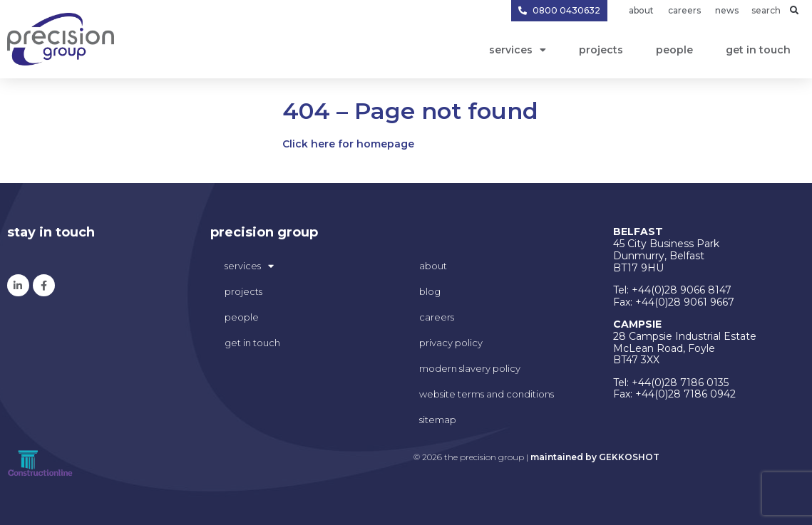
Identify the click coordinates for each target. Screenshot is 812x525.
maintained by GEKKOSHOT (595, 457)
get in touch (758, 50)
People (674, 50)
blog (430, 291)
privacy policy (451, 343)
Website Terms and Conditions (487, 394)
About (641, 10)
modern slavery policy (470, 368)
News (727, 10)
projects (601, 50)
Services (518, 50)
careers (437, 317)
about (433, 266)
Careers (684, 10)
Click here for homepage (348, 144)
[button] (794, 11)
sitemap (438, 420)
